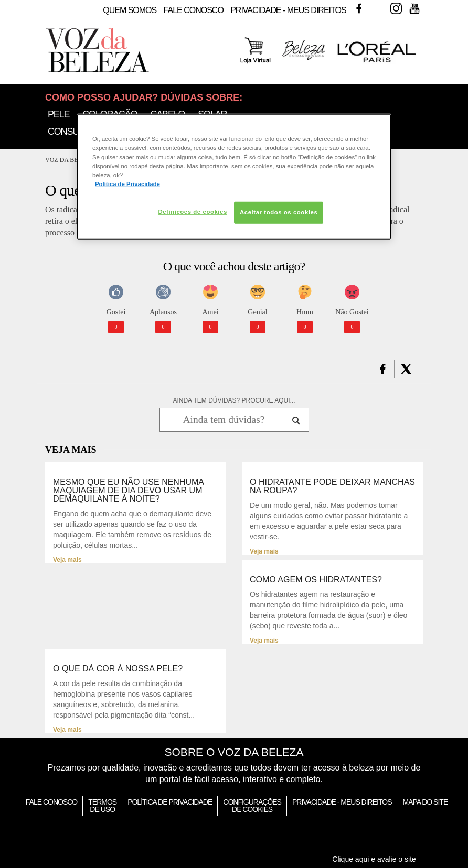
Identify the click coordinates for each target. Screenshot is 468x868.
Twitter (377, 8)
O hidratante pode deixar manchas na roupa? (332, 486)
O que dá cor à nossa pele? (118, 669)
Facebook (359, 8)
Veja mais (67, 560)
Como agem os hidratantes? (316, 580)
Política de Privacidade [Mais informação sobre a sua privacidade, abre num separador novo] (127, 183)
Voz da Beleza (70, 160)
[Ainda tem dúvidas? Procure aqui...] (224, 420)
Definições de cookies (192, 212)
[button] (383, 369)
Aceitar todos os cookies (279, 212)
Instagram (396, 8)
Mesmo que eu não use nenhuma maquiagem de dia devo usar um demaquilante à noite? (128, 491)
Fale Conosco (194, 10)
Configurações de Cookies (252, 806)
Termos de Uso (102, 806)
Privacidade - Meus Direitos (288, 10)
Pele (58, 114)
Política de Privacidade (170, 802)
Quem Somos (130, 10)
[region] (234, 177)
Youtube (414, 8)
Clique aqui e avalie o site (374, 859)
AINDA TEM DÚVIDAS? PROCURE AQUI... (234, 400)
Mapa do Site (425, 802)
